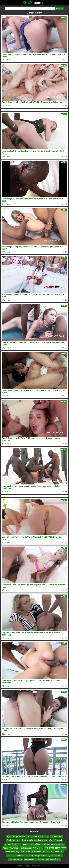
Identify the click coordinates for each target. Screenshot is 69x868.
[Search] (30, 8)
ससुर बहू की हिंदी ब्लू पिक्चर (16, 837)
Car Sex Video (57, 837)
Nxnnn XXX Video (10, 848)
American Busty (13, 852)
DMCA (34, 866)
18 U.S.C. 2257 (44, 866)
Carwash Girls (30, 859)
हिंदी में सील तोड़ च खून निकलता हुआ (34, 840)
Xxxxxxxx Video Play (31, 844)
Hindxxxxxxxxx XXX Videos (31, 848)
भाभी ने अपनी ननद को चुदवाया (55, 848)
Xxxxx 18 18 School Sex (53, 852)
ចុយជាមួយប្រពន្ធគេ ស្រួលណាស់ (53, 844)
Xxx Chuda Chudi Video (31, 852)
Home (21, 866)
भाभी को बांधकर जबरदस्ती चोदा (49, 859)
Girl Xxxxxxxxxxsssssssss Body (20, 855)
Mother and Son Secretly (38, 837)
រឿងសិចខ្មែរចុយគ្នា (13, 840)
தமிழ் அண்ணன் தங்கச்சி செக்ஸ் (49, 855)
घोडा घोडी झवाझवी (56, 840)
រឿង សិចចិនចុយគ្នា (16, 859)
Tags (27, 866)
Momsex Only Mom (13, 844)
